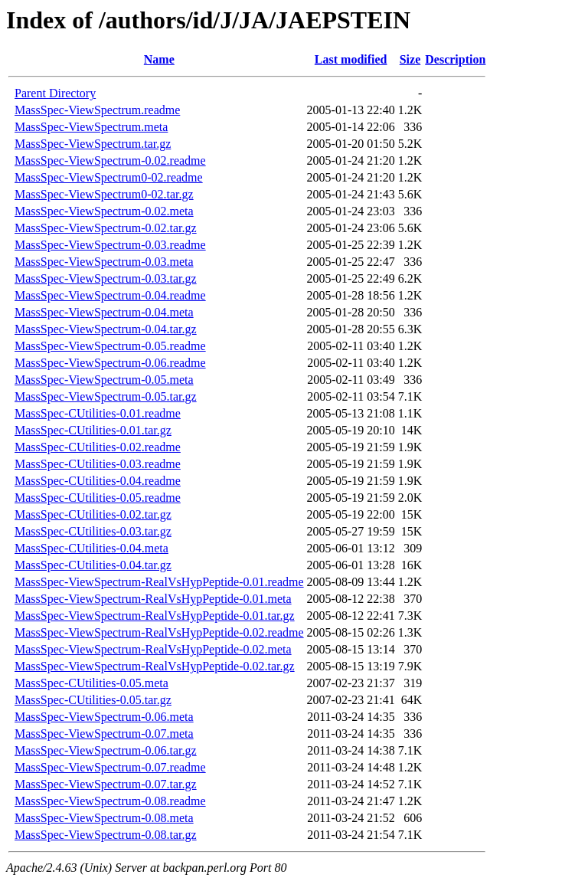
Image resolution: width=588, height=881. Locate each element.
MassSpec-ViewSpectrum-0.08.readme (110, 801)
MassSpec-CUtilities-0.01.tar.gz (93, 430)
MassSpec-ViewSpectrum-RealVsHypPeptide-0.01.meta (153, 599)
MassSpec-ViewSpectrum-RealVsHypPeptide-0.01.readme (159, 582)
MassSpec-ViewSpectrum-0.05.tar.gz (106, 396)
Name (159, 59)
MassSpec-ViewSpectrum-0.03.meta (104, 262)
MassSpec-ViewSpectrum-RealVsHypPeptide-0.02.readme (159, 632)
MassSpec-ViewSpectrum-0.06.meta (104, 717)
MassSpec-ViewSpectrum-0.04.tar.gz (106, 329)
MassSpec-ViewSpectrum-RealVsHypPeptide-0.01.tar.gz (155, 616)
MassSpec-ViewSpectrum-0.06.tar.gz (106, 750)
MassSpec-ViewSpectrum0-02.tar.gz (104, 194)
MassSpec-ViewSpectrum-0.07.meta (104, 734)
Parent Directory (55, 93)
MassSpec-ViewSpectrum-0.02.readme (110, 160)
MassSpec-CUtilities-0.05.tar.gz (93, 700)
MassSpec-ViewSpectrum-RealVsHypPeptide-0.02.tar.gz (155, 666)
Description (455, 59)
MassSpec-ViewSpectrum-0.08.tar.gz (106, 835)
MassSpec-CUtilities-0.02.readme (98, 447)
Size (410, 59)
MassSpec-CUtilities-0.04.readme (98, 481)
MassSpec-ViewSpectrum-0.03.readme (110, 245)
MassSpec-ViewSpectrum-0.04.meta (104, 312)
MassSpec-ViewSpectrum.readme (97, 110)
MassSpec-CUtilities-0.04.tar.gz (93, 565)
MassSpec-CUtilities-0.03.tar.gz (93, 531)
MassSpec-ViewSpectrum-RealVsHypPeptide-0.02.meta (153, 649)
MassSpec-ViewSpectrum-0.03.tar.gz (106, 278)
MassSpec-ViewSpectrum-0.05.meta (104, 380)
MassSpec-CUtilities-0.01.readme (98, 413)
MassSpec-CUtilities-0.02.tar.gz (93, 514)
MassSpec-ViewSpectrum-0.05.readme (110, 346)
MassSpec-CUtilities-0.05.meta (91, 683)
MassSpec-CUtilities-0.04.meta (91, 548)
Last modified (351, 59)
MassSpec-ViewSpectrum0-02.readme (109, 177)
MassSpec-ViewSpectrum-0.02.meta (104, 211)
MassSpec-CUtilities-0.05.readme (98, 498)
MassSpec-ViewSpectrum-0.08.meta (104, 818)
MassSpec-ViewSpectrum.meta (91, 127)
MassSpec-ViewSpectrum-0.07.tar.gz (106, 784)
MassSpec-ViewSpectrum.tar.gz (93, 144)
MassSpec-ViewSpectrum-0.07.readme (110, 767)
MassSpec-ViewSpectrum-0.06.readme (110, 363)
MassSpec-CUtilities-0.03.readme (98, 464)
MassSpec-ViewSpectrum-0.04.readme (110, 295)
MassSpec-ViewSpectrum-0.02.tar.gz (106, 228)
